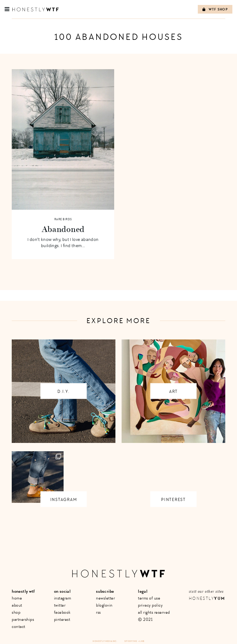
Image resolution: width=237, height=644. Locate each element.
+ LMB (141, 641)
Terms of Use (149, 598)
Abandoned (63, 229)
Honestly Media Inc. (105, 641)
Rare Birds (63, 219)
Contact (19, 627)
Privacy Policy (150, 605)
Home (17, 598)
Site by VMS (131, 641)
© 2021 (145, 619)
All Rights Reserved (154, 612)
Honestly (207, 598)
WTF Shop (215, 9)
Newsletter (105, 598)
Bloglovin (104, 605)
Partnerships (23, 619)
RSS (98, 612)
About (17, 605)
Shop (16, 612)
